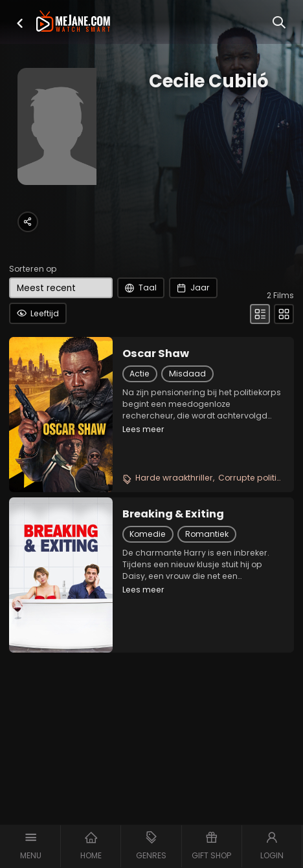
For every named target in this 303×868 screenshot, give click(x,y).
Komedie (148, 534)
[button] (20, 23)
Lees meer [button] (143, 429)
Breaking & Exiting (173, 514)
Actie (140, 374)
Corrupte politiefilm (257, 478)
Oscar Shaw (156, 354)
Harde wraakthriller (174, 478)
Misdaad (187, 374)
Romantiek (207, 534)
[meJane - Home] (73, 22)
